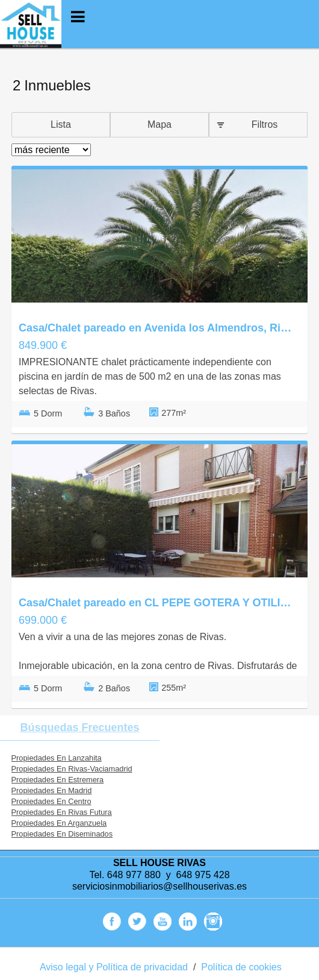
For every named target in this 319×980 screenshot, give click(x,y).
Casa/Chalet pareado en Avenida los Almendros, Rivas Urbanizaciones (156, 328)
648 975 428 (203, 875)
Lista (61, 124)
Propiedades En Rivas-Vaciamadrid (72, 769)
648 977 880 (134, 875)
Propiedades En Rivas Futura (62, 812)
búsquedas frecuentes (79, 727)
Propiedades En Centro (51, 801)
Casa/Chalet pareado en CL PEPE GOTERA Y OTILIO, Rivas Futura (156, 603)
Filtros (265, 124)
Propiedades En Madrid (52, 790)
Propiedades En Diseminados (62, 834)
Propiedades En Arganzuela (59, 823)
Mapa (159, 124)
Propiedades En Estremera (58, 780)
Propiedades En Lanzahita (57, 758)
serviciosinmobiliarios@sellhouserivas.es (159, 886)
